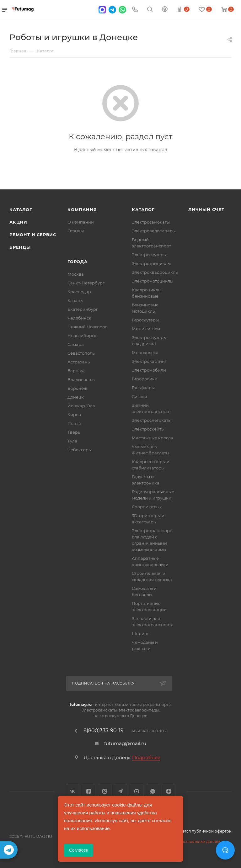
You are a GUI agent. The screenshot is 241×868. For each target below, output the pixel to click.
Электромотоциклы (153, 281)
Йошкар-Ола (81, 406)
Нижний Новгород (87, 327)
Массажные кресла (153, 438)
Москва (76, 274)
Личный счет (206, 209)
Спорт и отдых (147, 507)
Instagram (105, 791)
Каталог (21, 209)
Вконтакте (73, 791)
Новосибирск (82, 336)
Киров (74, 415)
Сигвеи (139, 396)
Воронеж (77, 388)
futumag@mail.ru (125, 743)
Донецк (76, 397)
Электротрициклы (151, 263)
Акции (18, 222)
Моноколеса (145, 352)
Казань (75, 300)
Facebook (89, 791)
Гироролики (145, 379)
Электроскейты (148, 429)
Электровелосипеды (154, 231)
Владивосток (81, 379)
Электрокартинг (149, 361)
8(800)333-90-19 (104, 731)
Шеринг (140, 633)
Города (78, 262)
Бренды (20, 247)
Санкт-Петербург (86, 283)
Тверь (74, 432)
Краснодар (79, 292)
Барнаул (77, 371)
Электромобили (149, 370)
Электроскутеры (149, 255)
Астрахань (79, 362)
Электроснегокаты (152, 420)
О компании (81, 222)
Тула (72, 441)
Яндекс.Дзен (169, 791)
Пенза (74, 423)
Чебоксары (80, 450)
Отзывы (76, 231)
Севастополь (81, 353)
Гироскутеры (145, 320)
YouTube (137, 791)
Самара (76, 344)
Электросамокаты (151, 222)
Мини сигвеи (146, 329)
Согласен (79, 850)
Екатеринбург (83, 309)
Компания (82, 209)
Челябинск (79, 318)
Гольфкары (143, 388)
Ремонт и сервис (33, 235)
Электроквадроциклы (155, 272)
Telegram (121, 791)
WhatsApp (153, 791)
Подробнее (146, 757)
